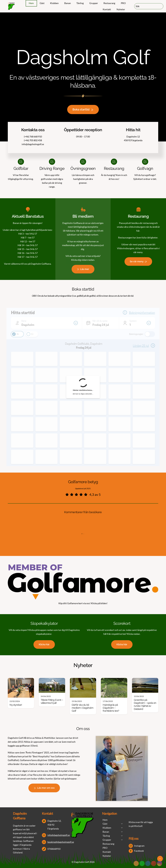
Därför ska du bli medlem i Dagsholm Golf (82, 708)
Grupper (94, 3)
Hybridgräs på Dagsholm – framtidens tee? (111, 708)
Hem (31, 3)
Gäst (42, 3)
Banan (68, 3)
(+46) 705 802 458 (33, 140)
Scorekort (122, 623)
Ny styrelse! (16, 705)
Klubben (54, 3)
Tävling (80, 3)
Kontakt (107, 9)
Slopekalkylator (44, 623)
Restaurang (109, 3)
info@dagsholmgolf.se (33, 144)
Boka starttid (83, 109)
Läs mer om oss (44, 788)
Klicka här (44, 644)
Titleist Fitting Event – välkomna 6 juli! (52, 701)
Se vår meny (138, 262)
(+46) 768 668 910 (33, 137)
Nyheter (121, 9)
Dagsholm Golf (81, 862)
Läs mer (83, 269)
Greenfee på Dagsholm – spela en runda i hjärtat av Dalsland (145, 704)
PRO (123, 3)
